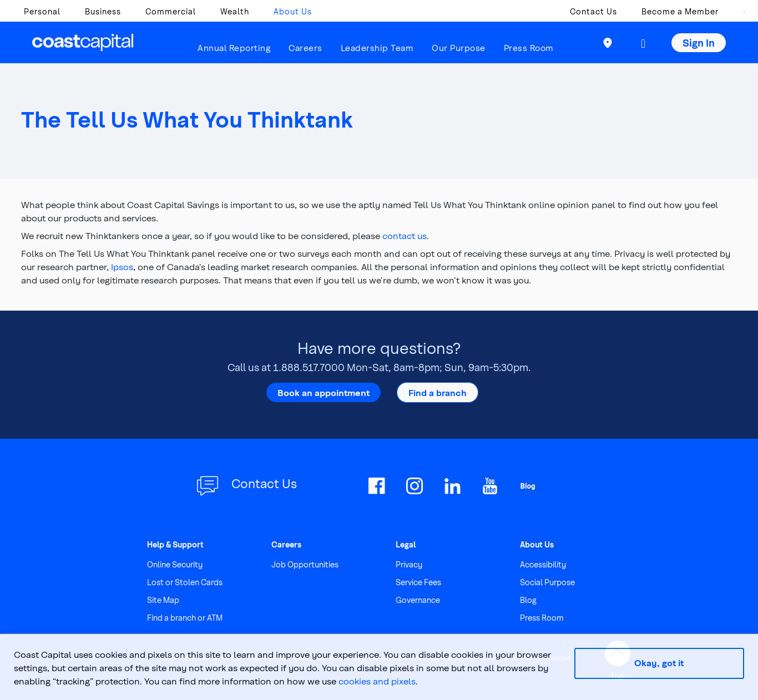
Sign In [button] (699, 42)
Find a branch (438, 392)
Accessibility (543, 564)
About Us (293, 11)
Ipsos (122, 267)
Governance (418, 600)
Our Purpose (459, 48)
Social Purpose (547, 582)
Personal (42, 11)
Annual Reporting (234, 48)
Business (103, 11)
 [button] (643, 44)
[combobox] (739, 14)
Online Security (175, 564)
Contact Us (593, 11)
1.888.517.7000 (309, 367)
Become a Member (680, 11)
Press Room (529, 48)
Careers (305, 48)
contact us (405, 235)
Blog (528, 600)
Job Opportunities (305, 564)
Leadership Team (377, 48)
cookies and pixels (377, 681)
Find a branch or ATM (185, 618)
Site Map (163, 600)
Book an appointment (324, 392)
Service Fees (418, 582)
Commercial (171, 11)
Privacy (409, 564)
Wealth (235, 11)
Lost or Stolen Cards (185, 582)
